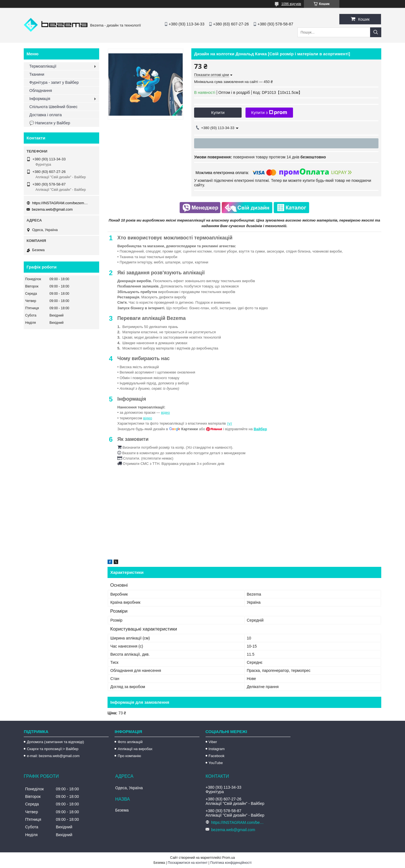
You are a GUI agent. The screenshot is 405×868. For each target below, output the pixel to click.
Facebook (217, 756)
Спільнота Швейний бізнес (53, 107)
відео (165, 412)
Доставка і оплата (46, 115)
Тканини (37, 74)
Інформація (40, 99)
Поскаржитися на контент (188, 863)
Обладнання (41, 91)
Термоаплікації (43, 66)
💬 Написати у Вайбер (50, 123)
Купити (218, 112)
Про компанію (129, 756)
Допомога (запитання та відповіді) (55, 742)
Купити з (269, 113)
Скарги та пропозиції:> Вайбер (53, 749)
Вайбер (260, 429)
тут (229, 423)
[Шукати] (376, 32)
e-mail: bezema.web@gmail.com (53, 756)
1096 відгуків (291, 4)
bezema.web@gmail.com (52, 209)
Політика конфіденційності (231, 863)
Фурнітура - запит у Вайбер (54, 82)
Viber (213, 742)
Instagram (217, 749)
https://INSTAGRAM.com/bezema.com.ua (60, 203)
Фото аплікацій (130, 742)
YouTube (216, 763)
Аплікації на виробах (135, 749)
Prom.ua (229, 858)
